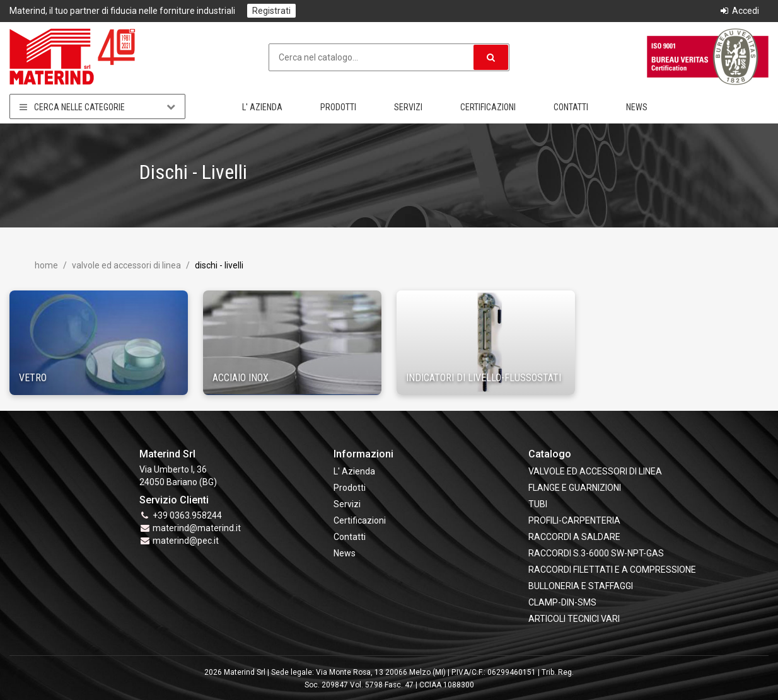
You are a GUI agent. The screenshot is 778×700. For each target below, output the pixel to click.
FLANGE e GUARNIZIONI (575, 488)
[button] (491, 57)
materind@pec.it (186, 541)
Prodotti (338, 107)
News (637, 107)
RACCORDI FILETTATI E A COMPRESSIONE (612, 570)
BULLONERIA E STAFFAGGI (581, 586)
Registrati (271, 11)
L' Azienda (262, 107)
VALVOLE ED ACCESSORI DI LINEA (125, 265)
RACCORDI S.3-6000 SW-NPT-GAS (596, 553)
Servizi (408, 107)
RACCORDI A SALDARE (574, 537)
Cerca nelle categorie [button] (97, 107)
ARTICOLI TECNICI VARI (574, 619)
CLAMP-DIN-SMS (562, 602)
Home (46, 265)
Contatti (571, 107)
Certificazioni (488, 107)
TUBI (538, 504)
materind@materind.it (197, 528)
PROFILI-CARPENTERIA (574, 520)
